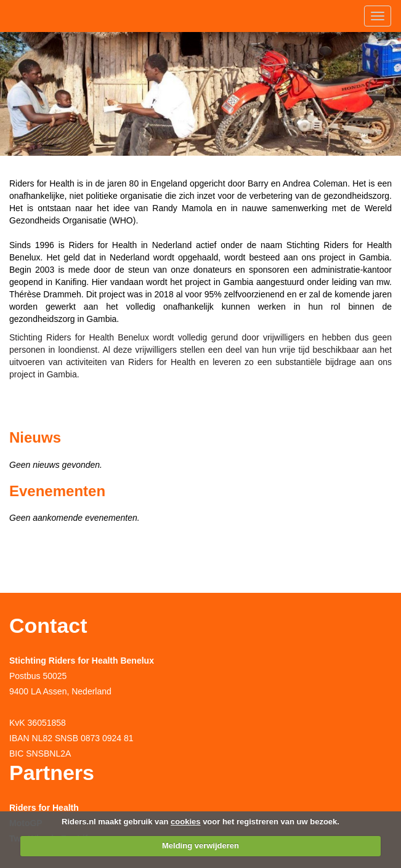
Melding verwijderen (200, 846)
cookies (185, 822)
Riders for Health (44, 808)
